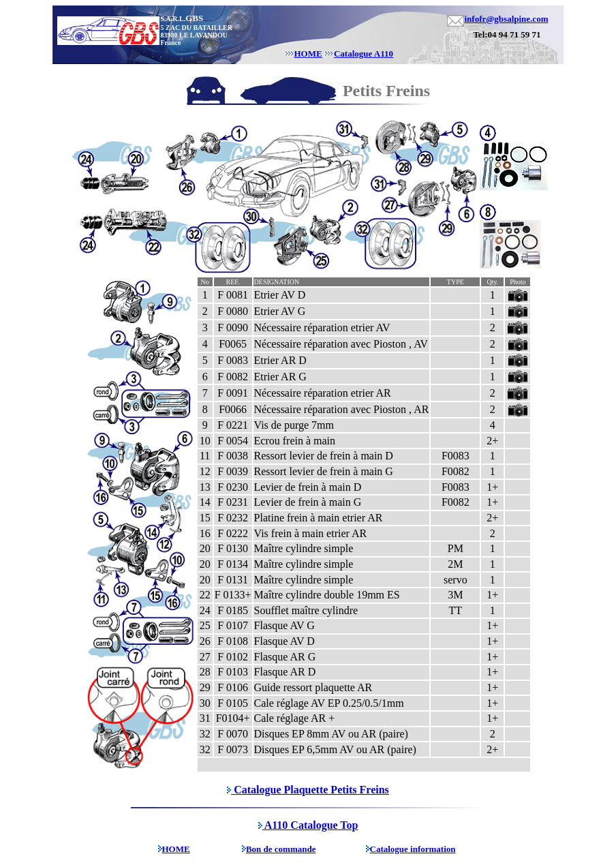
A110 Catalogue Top (308, 825)
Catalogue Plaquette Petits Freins (308, 790)
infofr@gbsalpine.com (507, 19)
